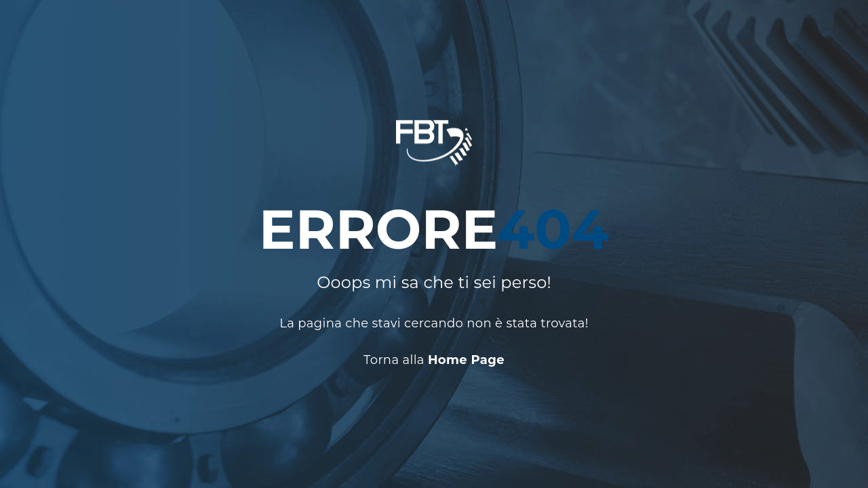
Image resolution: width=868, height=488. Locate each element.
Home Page (466, 361)
